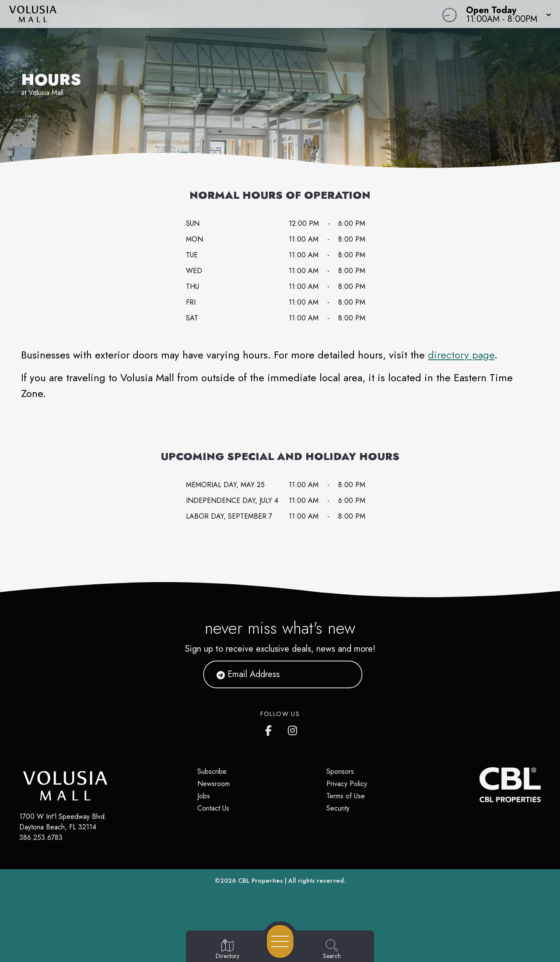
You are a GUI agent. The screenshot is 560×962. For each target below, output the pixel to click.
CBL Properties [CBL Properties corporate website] (261, 881)
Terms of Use (346, 796)
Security (338, 808)
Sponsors (340, 771)
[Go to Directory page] (227, 950)
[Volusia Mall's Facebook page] (270, 729)
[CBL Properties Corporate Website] (479, 785)
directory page (461, 355)
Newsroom (213, 784)
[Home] (212, 14)
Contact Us (213, 808)
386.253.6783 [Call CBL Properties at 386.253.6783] (41, 837)
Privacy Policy (347, 784)
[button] (506, 14)
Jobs (204, 796)
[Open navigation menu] (280, 941)
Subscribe (212, 771)
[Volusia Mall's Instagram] (293, 729)
